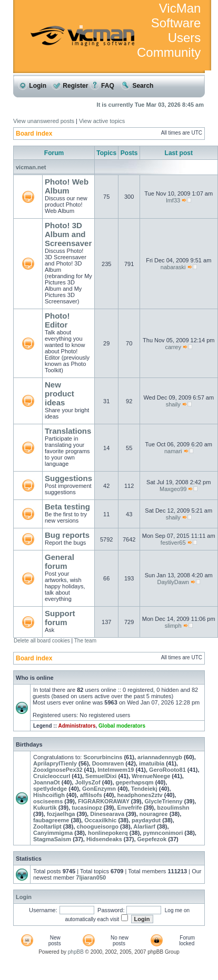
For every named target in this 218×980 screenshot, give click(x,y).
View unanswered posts (44, 121)
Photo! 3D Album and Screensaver (68, 234)
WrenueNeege (151, 776)
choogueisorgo (98, 826)
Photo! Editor (57, 320)
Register (70, 86)
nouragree (154, 814)
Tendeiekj (144, 789)
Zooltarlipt (47, 826)
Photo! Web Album (67, 186)
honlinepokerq (108, 833)
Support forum (60, 618)
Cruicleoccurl (52, 776)
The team (85, 641)
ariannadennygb (160, 757)
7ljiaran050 (91, 877)
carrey (173, 347)
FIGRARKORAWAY (104, 801)
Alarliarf (144, 826)
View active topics (102, 121)
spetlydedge (50, 789)
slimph (173, 626)
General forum (60, 562)
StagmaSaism (52, 839)
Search (137, 86)
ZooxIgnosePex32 (58, 770)
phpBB (76, 952)
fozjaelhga (61, 814)
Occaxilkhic (100, 820)
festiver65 (173, 543)
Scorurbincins (103, 757)
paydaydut (146, 820)
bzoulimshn (173, 808)
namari (173, 451)
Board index (34, 134)
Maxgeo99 (173, 489)
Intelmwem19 (116, 770)
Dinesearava (107, 814)
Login (32, 86)
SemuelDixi (101, 776)
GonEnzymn (99, 789)
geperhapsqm (135, 782)
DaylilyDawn (173, 582)
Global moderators (122, 726)
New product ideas (60, 394)
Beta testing (67, 507)
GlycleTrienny (164, 801)
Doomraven (108, 763)
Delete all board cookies (42, 641)
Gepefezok (152, 839)
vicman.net (31, 167)
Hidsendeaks (104, 839)
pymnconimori (163, 833)
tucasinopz (87, 808)
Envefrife (130, 808)
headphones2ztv (140, 795)
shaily (173, 404)
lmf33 (173, 200)
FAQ (102, 86)
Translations (68, 431)
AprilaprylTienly (55, 763)
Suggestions (68, 478)
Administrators (77, 726)
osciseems (48, 801)
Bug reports (67, 535)
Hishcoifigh (49, 795)
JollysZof (87, 782)
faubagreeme (51, 820)
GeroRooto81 (167, 770)
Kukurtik (45, 808)
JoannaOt (47, 782)
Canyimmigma (53, 833)
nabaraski (173, 267)
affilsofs (91, 795)
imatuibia (152, 763)
